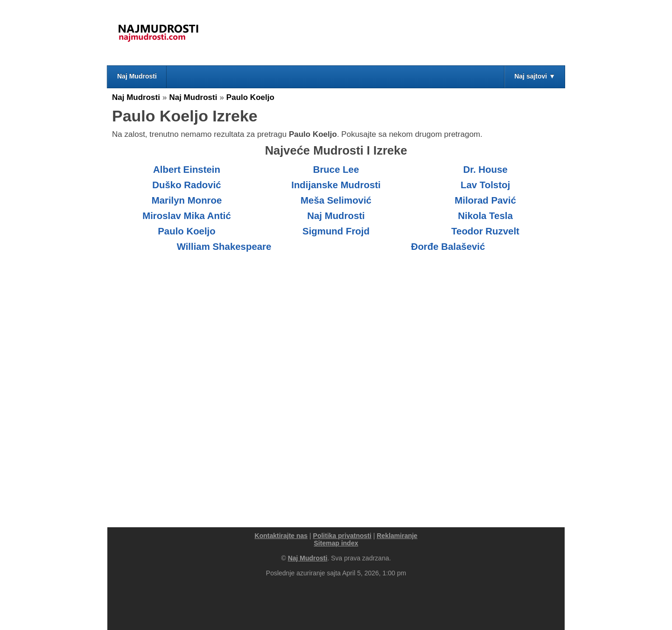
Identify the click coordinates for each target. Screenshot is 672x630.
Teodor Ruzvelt (485, 231)
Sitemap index (336, 543)
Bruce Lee (336, 170)
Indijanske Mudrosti (336, 185)
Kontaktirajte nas (281, 536)
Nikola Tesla (485, 216)
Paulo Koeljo (250, 97)
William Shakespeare (224, 247)
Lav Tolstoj (485, 185)
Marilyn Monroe (187, 200)
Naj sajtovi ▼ (535, 76)
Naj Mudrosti (137, 76)
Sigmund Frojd (336, 231)
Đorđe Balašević (448, 247)
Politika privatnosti (342, 536)
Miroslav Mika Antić (187, 216)
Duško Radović (186, 185)
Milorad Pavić (485, 200)
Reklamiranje (397, 536)
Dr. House (485, 170)
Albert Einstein (187, 170)
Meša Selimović (336, 200)
